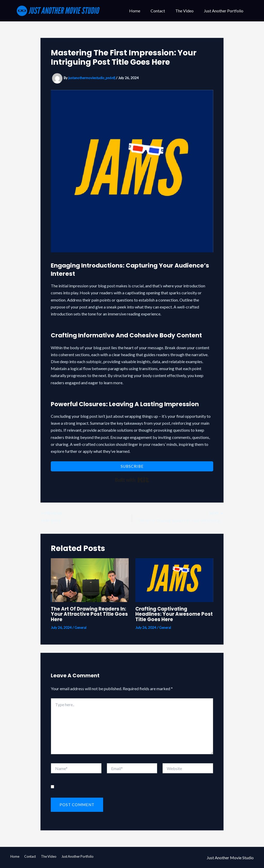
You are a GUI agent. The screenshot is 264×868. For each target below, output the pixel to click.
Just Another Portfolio (225, 11)
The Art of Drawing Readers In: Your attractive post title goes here (88, 615)
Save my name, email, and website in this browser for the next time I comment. (120, 787)
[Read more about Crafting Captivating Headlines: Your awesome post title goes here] (174, 580)
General (81, 628)
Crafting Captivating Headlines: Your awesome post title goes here (169, 615)
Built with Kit (132, 480)
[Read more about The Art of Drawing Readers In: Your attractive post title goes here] (90, 580)
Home (142, 11)
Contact (163, 11)
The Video (188, 11)
